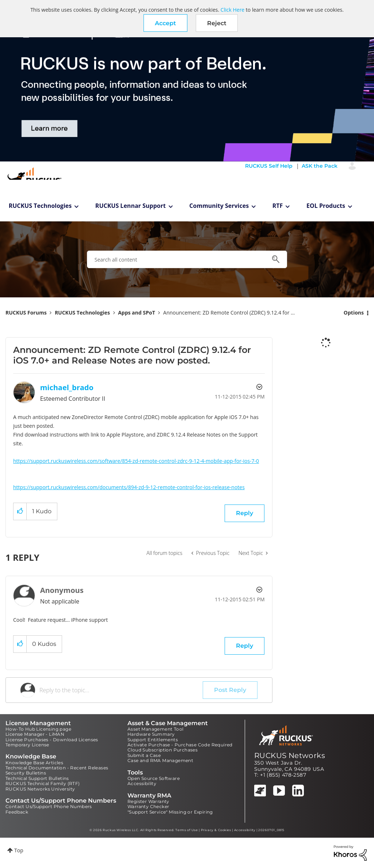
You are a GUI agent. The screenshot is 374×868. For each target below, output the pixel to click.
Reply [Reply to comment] (245, 646)
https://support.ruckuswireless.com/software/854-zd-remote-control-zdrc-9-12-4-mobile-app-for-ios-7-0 (136, 461)
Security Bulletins (26, 773)
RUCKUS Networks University (40, 789)
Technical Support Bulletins (37, 778)
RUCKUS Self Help (269, 166)
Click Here (232, 10)
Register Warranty (148, 801)
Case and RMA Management (160, 760)
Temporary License (27, 745)
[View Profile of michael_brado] (67, 387)
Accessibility (142, 783)
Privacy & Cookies (216, 830)
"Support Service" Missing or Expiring (170, 812)
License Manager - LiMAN (35, 734)
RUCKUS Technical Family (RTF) (43, 783)
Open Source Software (154, 778)
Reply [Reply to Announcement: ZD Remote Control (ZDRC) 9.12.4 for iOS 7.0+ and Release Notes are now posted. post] (245, 513)
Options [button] (354, 313)
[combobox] (187, 259)
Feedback (17, 812)
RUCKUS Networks (290, 755)
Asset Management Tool (155, 729)
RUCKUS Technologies (40, 206)
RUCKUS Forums (26, 313)
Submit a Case (144, 755)
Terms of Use (186, 830)
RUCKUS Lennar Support (131, 206)
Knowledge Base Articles (34, 763)
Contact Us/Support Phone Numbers (49, 806)
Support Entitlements (153, 740)
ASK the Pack (320, 166)
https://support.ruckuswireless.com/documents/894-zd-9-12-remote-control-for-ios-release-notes (129, 487)
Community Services (219, 206)
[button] (165, 23)
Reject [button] (217, 23)
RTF (278, 206)
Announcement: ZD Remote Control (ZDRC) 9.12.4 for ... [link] (229, 313)
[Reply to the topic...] (121, 690)
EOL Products (326, 206)
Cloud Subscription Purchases (163, 750)
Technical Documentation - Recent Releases (57, 768)
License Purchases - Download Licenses (52, 740)
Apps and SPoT (136, 313)
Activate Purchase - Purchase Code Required (180, 745)
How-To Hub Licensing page (38, 729)
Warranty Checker (148, 806)
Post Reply (230, 690)
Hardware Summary (151, 734)
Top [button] (19, 850)
